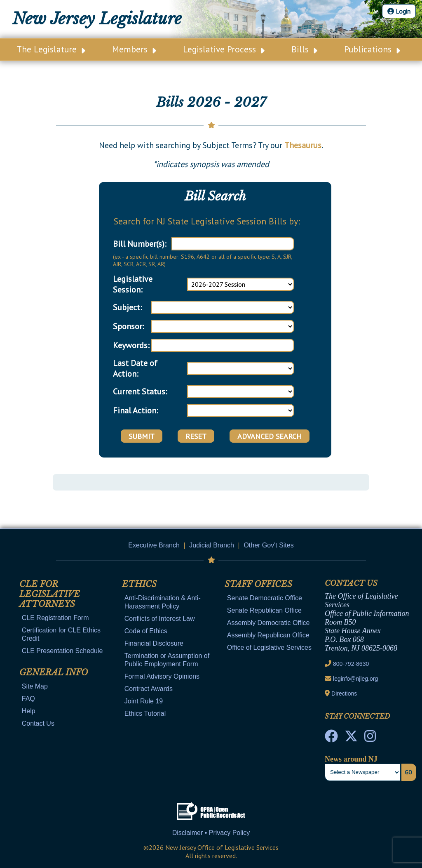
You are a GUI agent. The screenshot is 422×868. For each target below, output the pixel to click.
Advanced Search (270, 436)
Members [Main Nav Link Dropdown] (134, 49)
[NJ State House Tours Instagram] (370, 738)
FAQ (28, 699)
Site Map (35, 686)
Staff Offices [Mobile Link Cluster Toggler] (258, 584)
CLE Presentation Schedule (62, 651)
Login (399, 11)
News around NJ (351, 759)
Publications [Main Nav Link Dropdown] (372, 49)
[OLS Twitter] (351, 738)
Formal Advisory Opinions (162, 676)
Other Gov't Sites (268, 545)
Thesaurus (303, 145)
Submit (142, 436)
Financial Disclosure (154, 643)
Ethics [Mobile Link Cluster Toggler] (139, 584)
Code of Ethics (146, 631)
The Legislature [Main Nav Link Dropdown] (51, 49)
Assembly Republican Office (268, 635)
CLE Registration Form (55, 618)
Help (29, 711)
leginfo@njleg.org (355, 679)
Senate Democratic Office (265, 598)
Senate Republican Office (264, 610)
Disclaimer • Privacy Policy (211, 833)
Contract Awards (149, 689)
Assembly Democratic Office (268, 623)
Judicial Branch (212, 545)
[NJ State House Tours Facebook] (331, 738)
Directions (344, 693)
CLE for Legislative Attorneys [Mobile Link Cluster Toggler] (50, 594)
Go (408, 772)
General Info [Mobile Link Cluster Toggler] (54, 672)
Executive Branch (154, 545)
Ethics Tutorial (145, 714)
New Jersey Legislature (97, 19)
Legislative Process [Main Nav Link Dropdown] (224, 49)
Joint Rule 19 (144, 701)
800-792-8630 (351, 664)
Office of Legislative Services (269, 647)
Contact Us (38, 723)
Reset (196, 436)
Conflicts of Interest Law (160, 619)
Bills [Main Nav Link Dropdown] (304, 49)
